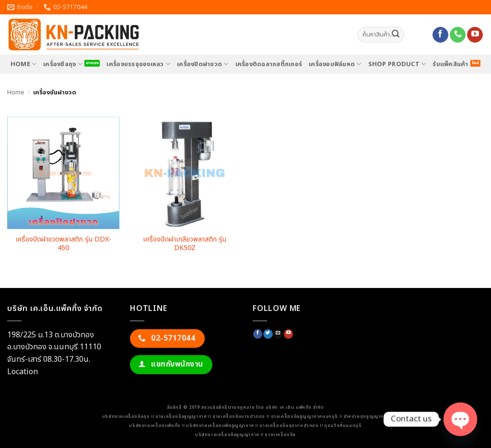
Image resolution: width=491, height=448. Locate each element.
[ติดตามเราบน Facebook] (440, 35)
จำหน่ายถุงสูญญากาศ (367, 416)
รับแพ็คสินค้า (450, 64)
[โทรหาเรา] (458, 35)
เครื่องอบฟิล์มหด (335, 64)
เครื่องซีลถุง (63, 64)
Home (16, 92)
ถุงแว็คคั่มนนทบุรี (343, 425)
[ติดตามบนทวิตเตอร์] (268, 334)
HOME (23, 64)
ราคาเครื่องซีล (280, 435)
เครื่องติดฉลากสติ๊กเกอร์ (269, 64)
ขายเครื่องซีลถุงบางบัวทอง (289, 425)
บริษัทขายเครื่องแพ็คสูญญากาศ (220, 425)
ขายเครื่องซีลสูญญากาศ (181, 416)
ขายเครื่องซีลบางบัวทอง (239, 416)
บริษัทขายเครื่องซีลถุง (126, 416)
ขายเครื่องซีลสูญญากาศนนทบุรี (304, 416)
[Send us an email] (278, 334)
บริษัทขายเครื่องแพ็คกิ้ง (155, 425)
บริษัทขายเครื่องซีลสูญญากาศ (227, 435)
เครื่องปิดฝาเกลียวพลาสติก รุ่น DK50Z (185, 244)
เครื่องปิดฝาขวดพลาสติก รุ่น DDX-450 (63, 244)
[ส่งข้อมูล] (396, 35)
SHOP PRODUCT (397, 64)
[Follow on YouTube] (475, 35)
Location (23, 372)
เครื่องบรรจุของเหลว (138, 64)
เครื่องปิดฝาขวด (203, 64)
